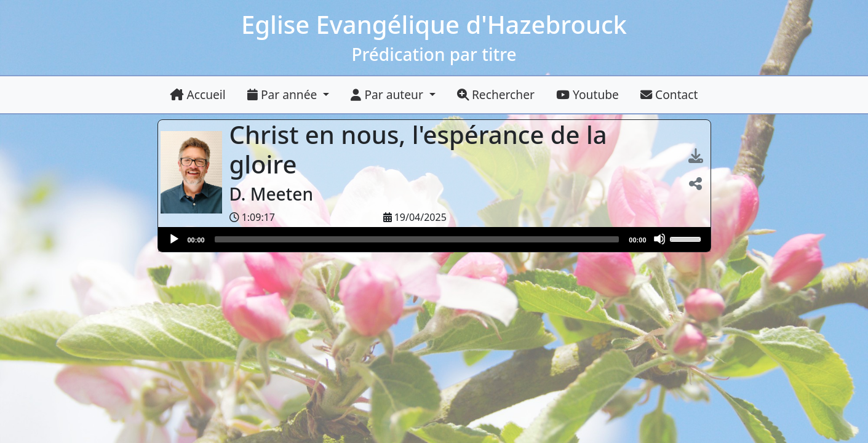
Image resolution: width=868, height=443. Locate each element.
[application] (434, 239)
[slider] (417, 239)
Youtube (587, 94)
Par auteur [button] (388, 94)
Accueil (198, 94)
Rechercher (496, 94)
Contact (669, 94)
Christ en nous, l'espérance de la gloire (418, 149)
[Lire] (173, 239)
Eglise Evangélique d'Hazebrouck (434, 24)
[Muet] (659, 239)
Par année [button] (284, 94)
